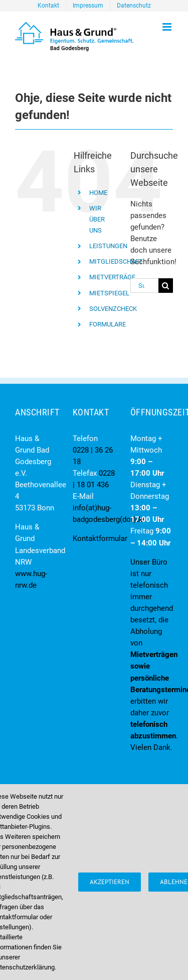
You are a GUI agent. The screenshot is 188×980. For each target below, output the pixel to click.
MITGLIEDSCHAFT (116, 261)
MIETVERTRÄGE (112, 277)
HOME (98, 193)
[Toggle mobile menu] (168, 27)
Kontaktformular (100, 538)
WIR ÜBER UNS (97, 219)
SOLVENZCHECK (113, 309)
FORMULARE (108, 324)
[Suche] (166, 286)
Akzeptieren (110, 882)
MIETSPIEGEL (109, 293)
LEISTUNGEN (108, 246)
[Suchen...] (144, 286)
